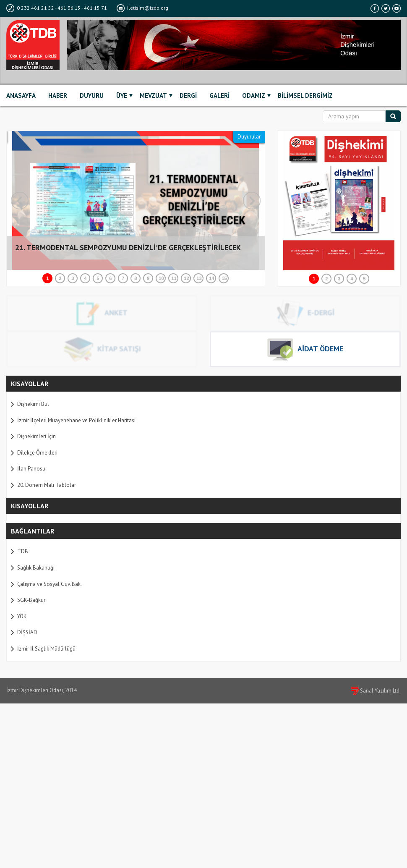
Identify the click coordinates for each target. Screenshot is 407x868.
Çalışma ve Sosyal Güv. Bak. (50, 584)
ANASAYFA (21, 95)
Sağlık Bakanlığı (36, 568)
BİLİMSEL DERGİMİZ (305, 95)
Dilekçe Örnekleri (37, 453)
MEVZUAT (153, 95)
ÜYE (122, 95)
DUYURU (92, 95)
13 (199, 278)
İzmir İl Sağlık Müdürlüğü (46, 649)
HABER (58, 95)
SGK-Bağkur (31, 600)
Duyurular (249, 137)
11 (174, 278)
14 (211, 278)
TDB (23, 551)
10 (161, 278)
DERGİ (188, 95)
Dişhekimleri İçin (37, 436)
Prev (20, 201)
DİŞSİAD (27, 632)
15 (224, 278)
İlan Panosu (31, 469)
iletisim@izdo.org (142, 8)
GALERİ (219, 95)
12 (186, 278)
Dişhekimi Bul (33, 404)
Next (252, 201)
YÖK (22, 616)
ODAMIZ (254, 95)
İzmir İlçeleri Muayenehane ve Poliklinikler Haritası (76, 420)
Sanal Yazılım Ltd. (376, 691)
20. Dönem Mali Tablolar (47, 485)
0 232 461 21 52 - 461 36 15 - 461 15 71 (57, 8)
